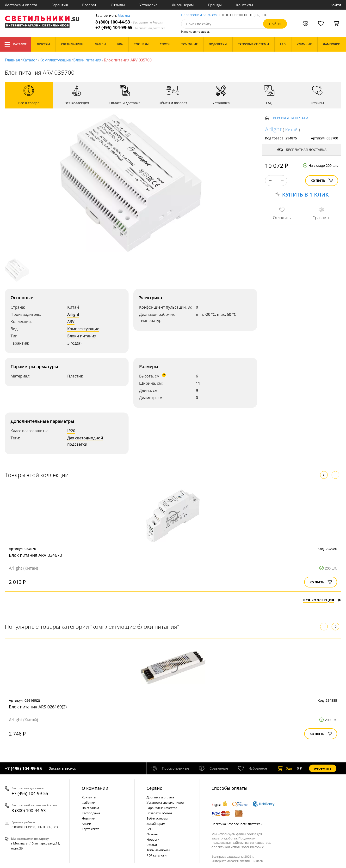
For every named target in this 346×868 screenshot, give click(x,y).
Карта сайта (90, 829)
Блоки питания (87, 60)
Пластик (75, 376)
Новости (153, 839)
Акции (86, 824)
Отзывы (118, 5)
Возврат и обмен (159, 813)
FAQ (150, 829)
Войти (336, 5)
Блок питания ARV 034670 (35, 555)
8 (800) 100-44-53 (129, 22)
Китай (73, 307)
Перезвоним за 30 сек (199, 15)
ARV (71, 322)
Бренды (215, 5)
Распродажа (91, 813)
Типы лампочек (158, 850)
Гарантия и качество (162, 808)
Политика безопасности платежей (237, 824)
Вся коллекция (322, 600)
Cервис (154, 788)
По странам (90, 808)
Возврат (89, 5)
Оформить (323, 769)
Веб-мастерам (157, 818)
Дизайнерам (183, 5)
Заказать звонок (62, 768)
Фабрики (88, 802)
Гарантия (60, 5)
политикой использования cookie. (239, 847)
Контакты (245, 5)
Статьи (152, 845)
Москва (124, 16)
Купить (322, 181)
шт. (285, 768)
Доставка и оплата (21, 5)
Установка (148, 5)
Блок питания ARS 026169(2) (38, 707)
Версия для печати (291, 118)
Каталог (15, 44)
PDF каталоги (157, 855)
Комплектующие (55, 60)
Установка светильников (165, 802)
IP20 (71, 431)
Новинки (88, 818)
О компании (95, 788)
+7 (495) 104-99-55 (130, 27)
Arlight (73, 314)
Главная (12, 60)
